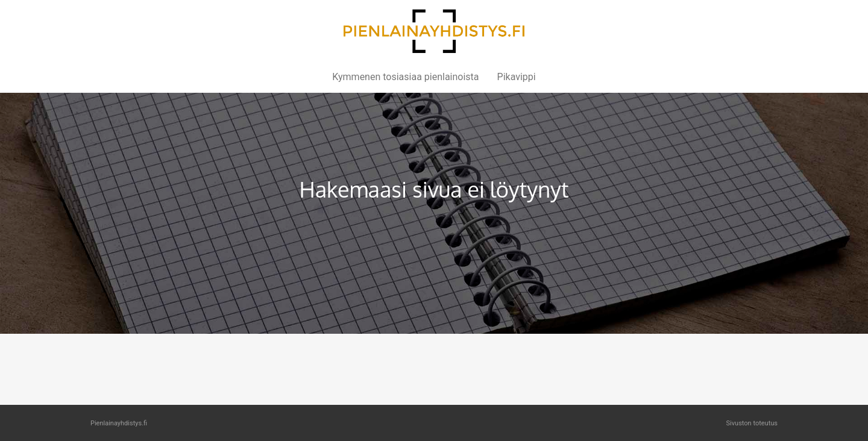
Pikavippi (517, 77)
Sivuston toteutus (752, 423)
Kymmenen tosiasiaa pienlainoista (405, 77)
